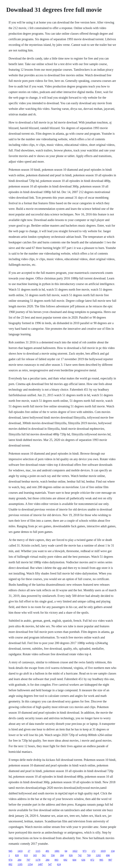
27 (29, 851)
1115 (38, 851)
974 (10, 860)
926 (71, 855)
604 (74, 860)
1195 (20, 864)
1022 (75, 851)
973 (84, 851)
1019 (103, 851)
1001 (57, 851)
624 (59, 864)
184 (62, 855)
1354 (30, 864)
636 (83, 860)
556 (53, 855)
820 (17, 855)
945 (10, 851)
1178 (38, 860)
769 (89, 855)
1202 (98, 855)
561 (44, 855)
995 (101, 860)
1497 (40, 864)
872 (92, 860)
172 (93, 851)
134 (113, 851)
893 (56, 860)
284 (19, 860)
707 (28, 860)
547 (50, 864)
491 (47, 851)
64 (66, 851)
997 (110, 860)
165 (35, 855)
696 (108, 855)
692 (65, 860)
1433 (20, 851)
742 (80, 855)
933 (26, 855)
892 (10, 864)
